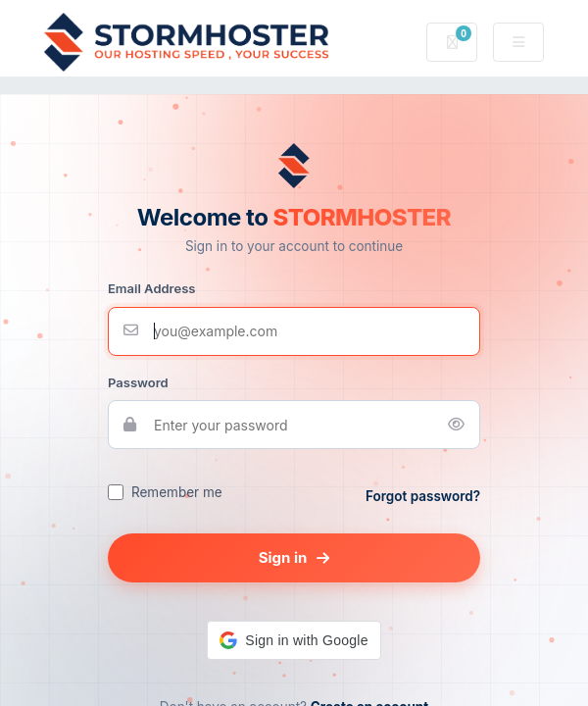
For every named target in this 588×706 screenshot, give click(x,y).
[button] (294, 640)
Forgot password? (423, 496)
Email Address (151, 288)
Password (138, 382)
